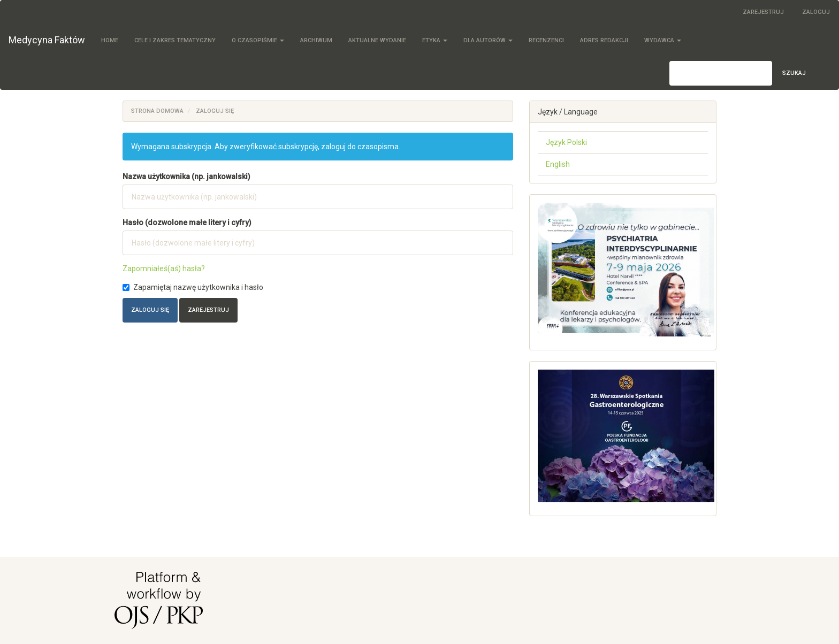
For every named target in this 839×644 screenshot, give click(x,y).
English (558, 164)
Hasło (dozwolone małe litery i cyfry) (187, 223)
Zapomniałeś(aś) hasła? (164, 269)
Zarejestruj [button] (208, 310)
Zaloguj (816, 12)
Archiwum (316, 40)
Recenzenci (546, 40)
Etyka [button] (435, 40)
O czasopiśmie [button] (258, 40)
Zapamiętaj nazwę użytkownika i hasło (193, 287)
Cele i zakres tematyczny (175, 40)
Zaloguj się (150, 310)
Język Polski (566, 142)
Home (110, 40)
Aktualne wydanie (377, 40)
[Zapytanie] (721, 73)
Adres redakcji (604, 40)
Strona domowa (157, 111)
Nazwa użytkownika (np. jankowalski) (186, 177)
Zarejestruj (763, 12)
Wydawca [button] (663, 40)
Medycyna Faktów (47, 40)
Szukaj (794, 73)
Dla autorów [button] (488, 40)
